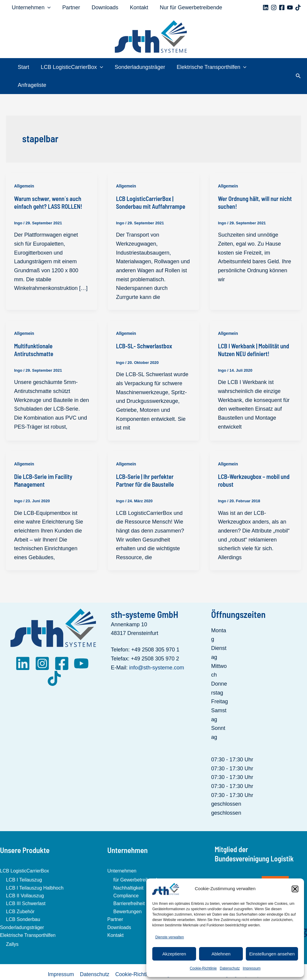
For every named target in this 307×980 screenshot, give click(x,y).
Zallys (12, 927)
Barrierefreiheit (129, 886)
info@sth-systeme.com (157, 650)
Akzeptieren (174, 954)
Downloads (103, 7)
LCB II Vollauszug (25, 878)
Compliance (126, 878)
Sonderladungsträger (139, 67)
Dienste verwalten (170, 937)
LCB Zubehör (20, 894)
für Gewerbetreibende (137, 862)
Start (24, 67)
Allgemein (24, 168)
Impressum (252, 968)
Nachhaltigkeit (128, 870)
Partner (70, 7)
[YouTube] (290, 7)
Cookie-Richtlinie (203, 968)
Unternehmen (31, 7)
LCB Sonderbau (23, 902)
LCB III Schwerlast (26, 886)
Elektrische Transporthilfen (210, 67)
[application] (47, 7)
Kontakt (136, 7)
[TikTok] (298, 7)
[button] (295, 889)
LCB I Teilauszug (24, 862)
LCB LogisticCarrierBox (72, 67)
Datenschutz (230, 968)
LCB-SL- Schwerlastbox (144, 328)
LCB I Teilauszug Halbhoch (35, 870)
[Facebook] (282, 7)
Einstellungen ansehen (272, 954)
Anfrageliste (270, 67)
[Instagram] (274, 7)
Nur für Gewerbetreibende (187, 7)
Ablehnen (221, 954)
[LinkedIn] (23, 645)
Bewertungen (127, 894)
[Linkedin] (266, 7)
